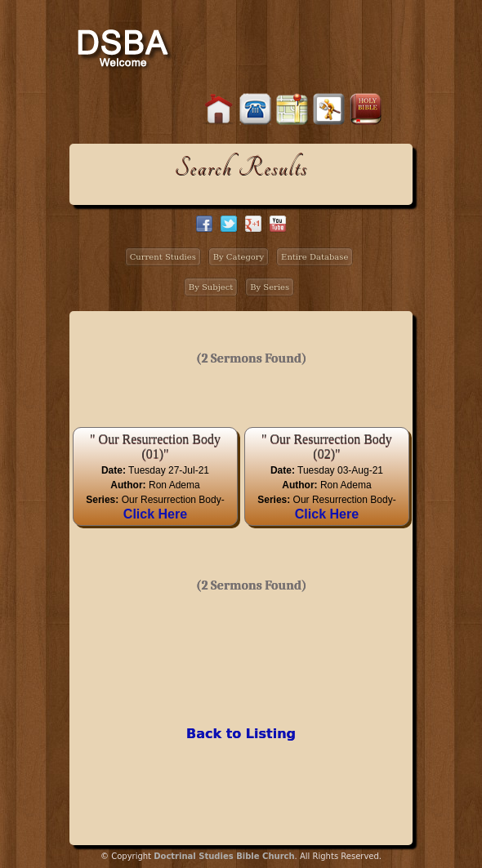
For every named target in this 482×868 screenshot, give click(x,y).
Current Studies (163, 257)
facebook (204, 224)
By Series (270, 287)
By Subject (211, 287)
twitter (229, 224)
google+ (253, 224)
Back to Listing (241, 734)
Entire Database (315, 257)
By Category (239, 257)
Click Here (155, 514)
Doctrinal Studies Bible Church (224, 856)
